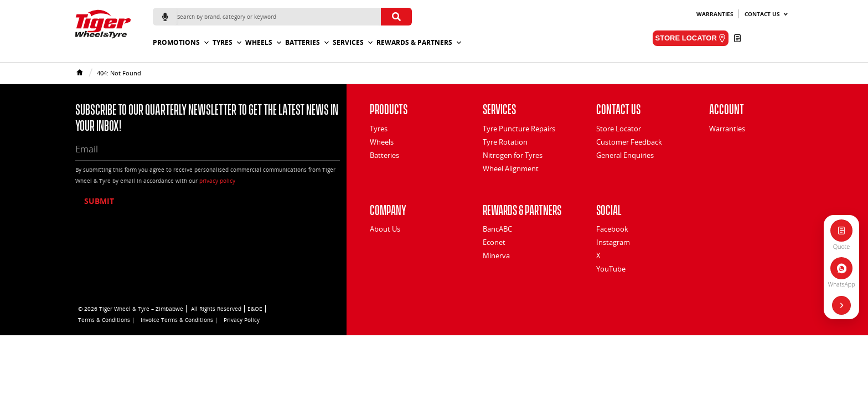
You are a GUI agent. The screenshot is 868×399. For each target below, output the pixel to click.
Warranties (715, 14)
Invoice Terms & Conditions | (179, 320)
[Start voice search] (165, 17)
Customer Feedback (629, 142)
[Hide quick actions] (841, 305)
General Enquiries (625, 155)
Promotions (181, 43)
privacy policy (217, 181)
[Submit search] (396, 17)
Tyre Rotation (505, 142)
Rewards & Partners (419, 43)
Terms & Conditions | (107, 320)
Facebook (612, 229)
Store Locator (619, 129)
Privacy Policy (242, 320)
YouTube (611, 269)
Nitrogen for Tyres (513, 155)
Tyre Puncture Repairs (519, 129)
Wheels (264, 43)
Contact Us (762, 14)
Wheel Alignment (511, 168)
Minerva (496, 255)
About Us (385, 229)
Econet (494, 242)
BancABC (497, 229)
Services (353, 43)
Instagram (613, 242)
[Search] (279, 17)
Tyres (228, 43)
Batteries (308, 43)
